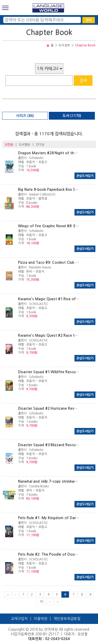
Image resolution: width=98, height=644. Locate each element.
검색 (89, 20)
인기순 (40, 145)
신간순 (9, 145)
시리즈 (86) (25, 116)
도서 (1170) (72, 116)
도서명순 (25, 145)
